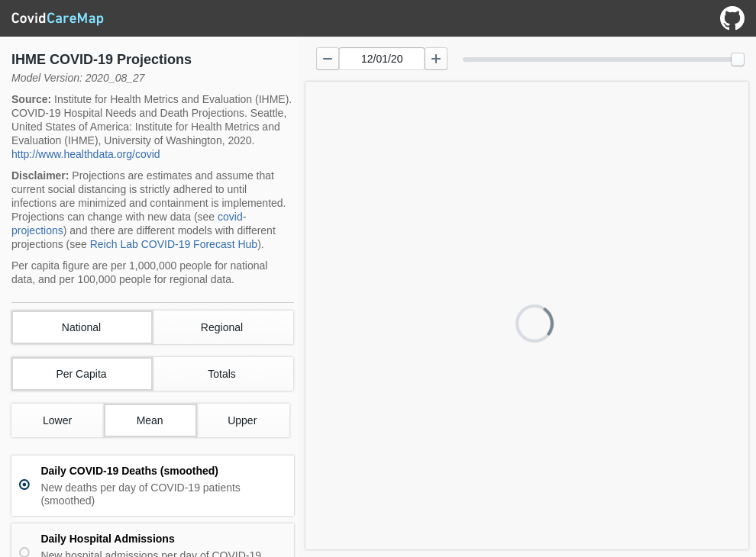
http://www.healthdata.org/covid (86, 154)
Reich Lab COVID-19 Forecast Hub (174, 244)
